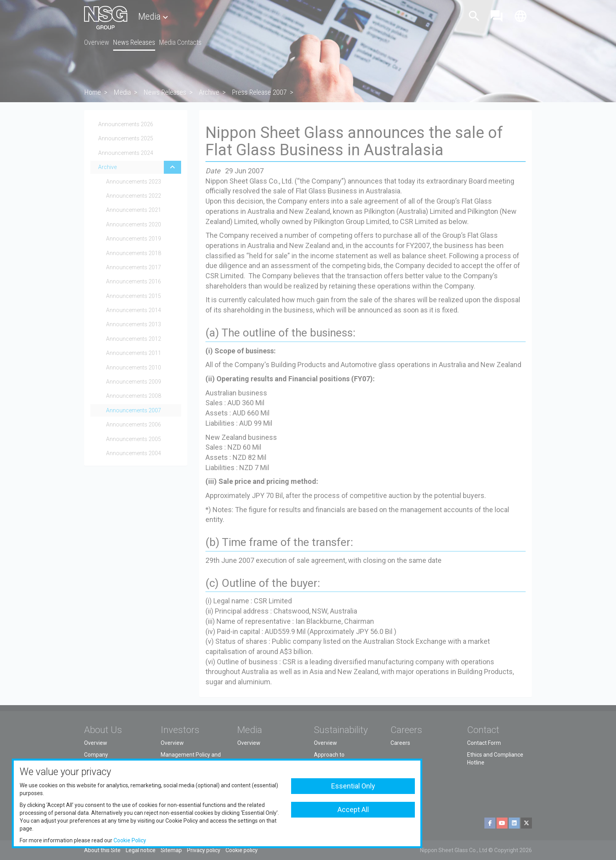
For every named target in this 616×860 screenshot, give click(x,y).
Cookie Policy (130, 840)
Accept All (353, 809)
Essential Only (353, 786)
